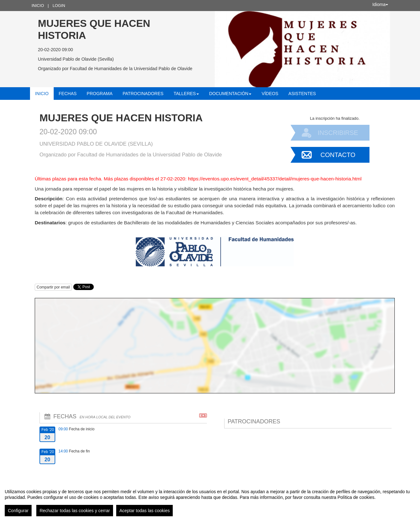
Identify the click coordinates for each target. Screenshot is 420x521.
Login (59, 6)
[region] (210, 500)
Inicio (38, 6)
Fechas (68, 94)
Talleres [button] (186, 94)
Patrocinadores (143, 94)
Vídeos (270, 94)
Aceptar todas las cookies (145, 511)
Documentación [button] (230, 94)
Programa (100, 94)
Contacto (338, 155)
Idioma (380, 4)
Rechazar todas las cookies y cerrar (75, 511)
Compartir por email (53, 287)
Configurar (18, 511)
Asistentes (302, 94)
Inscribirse (338, 133)
